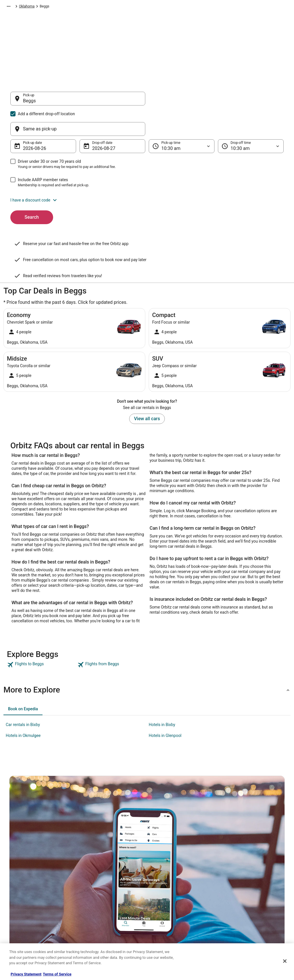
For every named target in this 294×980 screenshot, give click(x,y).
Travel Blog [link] (89, 940)
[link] (41, 609)
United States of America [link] (93, 7)
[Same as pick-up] (216, 101)
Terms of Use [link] (163, 875)
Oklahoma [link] (125, 7)
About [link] (14, 857)
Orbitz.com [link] (12, 7)
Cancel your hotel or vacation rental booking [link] (252, 868)
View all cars (147, 362)
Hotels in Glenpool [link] (165, 679)
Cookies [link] (159, 866)
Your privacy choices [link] (169, 903)
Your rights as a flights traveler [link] (248, 907)
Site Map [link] (16, 912)
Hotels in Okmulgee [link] (23, 679)
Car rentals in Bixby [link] (23, 668)
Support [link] (231, 857)
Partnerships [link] (19, 885)
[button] (147, 173)
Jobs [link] (13, 866)
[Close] (285, 961)
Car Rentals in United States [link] (102, 875)
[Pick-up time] (182, 119)
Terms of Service (57, 974)
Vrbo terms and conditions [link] (173, 885)
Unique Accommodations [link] (100, 930)
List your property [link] (23, 875)
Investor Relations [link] (23, 903)
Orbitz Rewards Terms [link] (170, 894)
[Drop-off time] (251, 119)
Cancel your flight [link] (238, 880)
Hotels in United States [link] (98, 857)
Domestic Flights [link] (94, 885)
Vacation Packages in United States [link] (108, 894)
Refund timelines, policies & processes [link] (254, 889)
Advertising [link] (18, 930)
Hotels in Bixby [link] (162, 668)
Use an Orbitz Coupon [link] (241, 898)
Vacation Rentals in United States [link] (106, 866)
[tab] (23, 653)
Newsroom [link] (18, 894)
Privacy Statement (26, 974)
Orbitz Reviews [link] (92, 903)
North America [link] (58, 7)
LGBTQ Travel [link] (91, 921)
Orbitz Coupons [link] (93, 912)
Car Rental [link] (33, 7)
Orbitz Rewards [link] (21, 921)
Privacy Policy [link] (163, 857)
